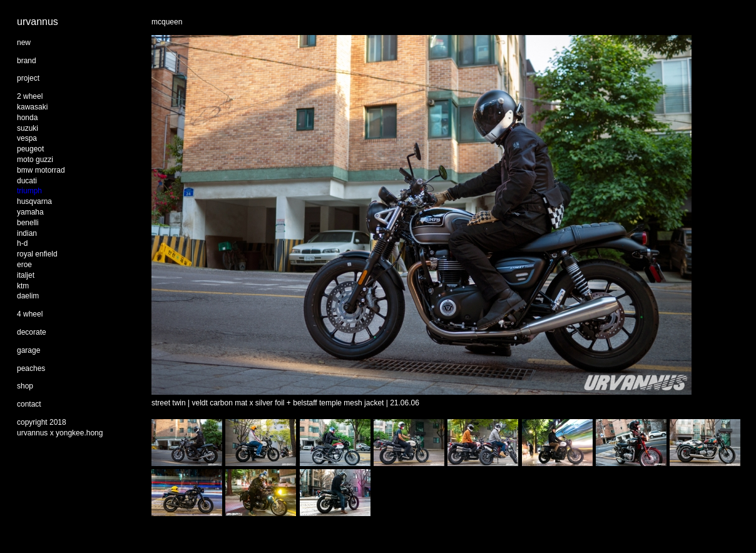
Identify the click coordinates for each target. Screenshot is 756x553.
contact (29, 404)
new (24, 43)
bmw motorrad (41, 170)
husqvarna (34, 201)
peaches (31, 368)
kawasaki (32, 107)
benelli (28, 223)
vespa (27, 138)
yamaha (30, 212)
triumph (29, 191)
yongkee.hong (79, 433)
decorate (32, 332)
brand (27, 61)
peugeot (30, 149)
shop (25, 386)
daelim (28, 296)
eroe (24, 265)
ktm (23, 286)
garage (28, 350)
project (28, 78)
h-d (22, 243)
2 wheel (30, 96)
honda (27, 118)
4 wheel (30, 314)
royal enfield (37, 254)
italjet (26, 275)
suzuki (28, 128)
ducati (27, 181)
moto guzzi (35, 160)
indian (27, 233)
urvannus (38, 22)
